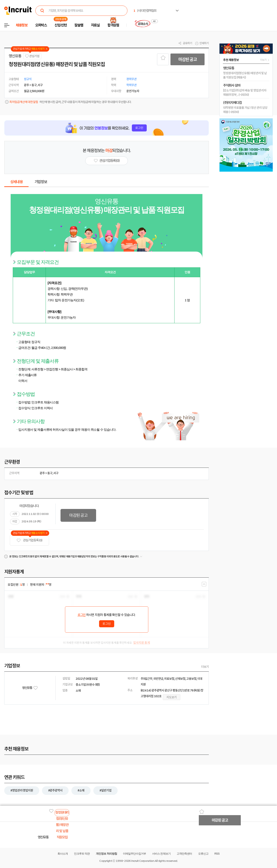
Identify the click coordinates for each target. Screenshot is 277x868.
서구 (56, 473)
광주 (42, 473)
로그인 (82, 615)
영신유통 (15, 56)
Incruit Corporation (143, 861)
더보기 (205, 667)
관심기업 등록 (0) (29, 540)
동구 (50, 473)
